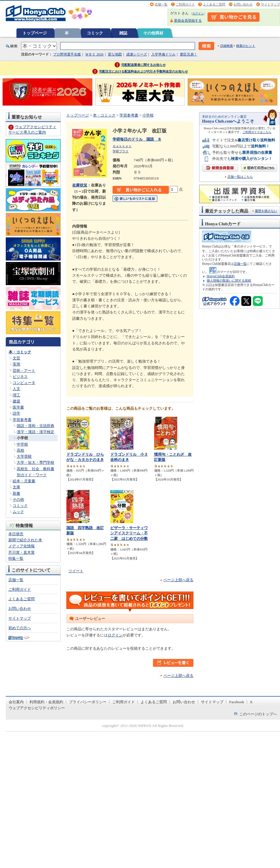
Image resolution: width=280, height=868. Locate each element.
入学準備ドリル (163, 54)
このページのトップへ (258, 714)
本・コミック (20, 352)
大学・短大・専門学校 (36, 462)
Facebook (237, 702)
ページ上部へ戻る (178, 580)
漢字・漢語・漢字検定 (36, 432)
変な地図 (115, 54)
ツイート (76, 571)
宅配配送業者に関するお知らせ (143, 65)
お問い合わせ (243, 4)
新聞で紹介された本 (25, 540)
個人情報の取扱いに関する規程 (229, 280)
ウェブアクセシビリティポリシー (37, 708)
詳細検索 (227, 46)
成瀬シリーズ (137, 54)
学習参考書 (22, 420)
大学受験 (24, 456)
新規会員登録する (188, 21)
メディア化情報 (22, 546)
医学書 (18, 407)
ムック (18, 512)
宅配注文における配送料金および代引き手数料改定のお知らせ (143, 71)
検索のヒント (246, 46)
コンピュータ (24, 383)
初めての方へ (20, 628)
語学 (16, 413)
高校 (20, 450)
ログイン (198, 13)
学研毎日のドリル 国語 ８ (137, 139)
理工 (16, 395)
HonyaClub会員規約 (221, 276)
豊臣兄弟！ (188, 54)
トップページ (35, 33)
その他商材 (153, 33)
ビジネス (20, 377)
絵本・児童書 (24, 481)
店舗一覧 (161, 4)
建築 (16, 401)
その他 (18, 499)
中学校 (22, 444)
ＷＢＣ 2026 (94, 54)
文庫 (16, 487)
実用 (16, 364)
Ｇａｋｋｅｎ (122, 146)
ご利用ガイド (185, 4)
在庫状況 (80, 185)
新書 (16, 493)
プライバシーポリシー (88, 702)
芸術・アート (24, 371)
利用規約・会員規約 (46, 702)
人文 (16, 389)
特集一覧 (16, 558)
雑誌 (123, 33)
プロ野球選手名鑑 (67, 54)
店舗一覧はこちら (240, 177)
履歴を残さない (266, 211)
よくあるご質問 (214, 4)
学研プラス (121, 151)
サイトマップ (270, 4)
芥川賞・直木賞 (22, 552)
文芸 (16, 358)
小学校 (22, 438)
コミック (95, 33)
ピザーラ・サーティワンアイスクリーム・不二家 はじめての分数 (129, 533)
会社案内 (16, 702)
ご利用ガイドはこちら (257, 132)
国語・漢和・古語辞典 (36, 426)
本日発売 (16, 534)
